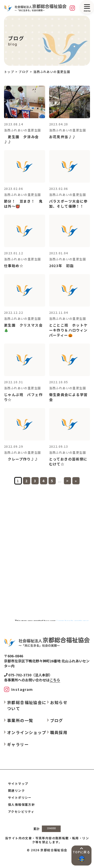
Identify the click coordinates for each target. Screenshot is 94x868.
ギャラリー (18, 744)
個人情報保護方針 (21, 804)
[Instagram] (72, 8)
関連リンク (16, 790)
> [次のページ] (67, 481)
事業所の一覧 (20, 720)
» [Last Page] (76, 481)
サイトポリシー (20, 797)
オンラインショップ (27, 732)
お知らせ (59, 702)
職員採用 (59, 732)
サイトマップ (18, 783)
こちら (55, 680)
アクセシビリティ (21, 811)
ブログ (57, 720)
